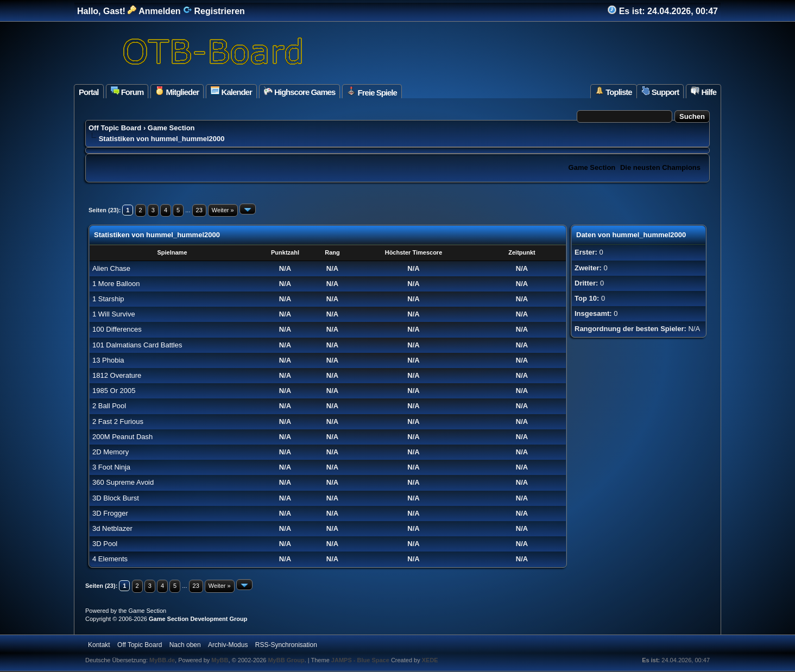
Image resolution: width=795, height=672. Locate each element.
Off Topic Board (115, 128)
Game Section (171, 128)
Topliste (614, 91)
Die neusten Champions (660, 167)
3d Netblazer (112, 528)
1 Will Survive (114, 314)
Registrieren (214, 11)
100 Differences (117, 329)
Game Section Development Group (198, 619)
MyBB (220, 660)
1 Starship (108, 299)
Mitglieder (177, 91)
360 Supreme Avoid (123, 482)
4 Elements (110, 559)
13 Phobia (108, 360)
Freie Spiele (372, 92)
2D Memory (111, 452)
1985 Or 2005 (114, 391)
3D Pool (105, 544)
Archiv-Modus (228, 645)
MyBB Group (286, 660)
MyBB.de (162, 660)
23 (199, 210)
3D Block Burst (116, 498)
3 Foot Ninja (111, 467)
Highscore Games (300, 91)
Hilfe (703, 91)
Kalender (231, 91)
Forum (127, 91)
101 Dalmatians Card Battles (137, 345)
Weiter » (223, 210)
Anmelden (154, 11)
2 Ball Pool (109, 406)
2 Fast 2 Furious (118, 421)
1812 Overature (117, 375)
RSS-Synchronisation (286, 645)
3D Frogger (110, 513)
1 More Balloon (116, 284)
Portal (89, 92)
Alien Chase (111, 268)
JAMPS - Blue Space (361, 660)
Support (660, 91)
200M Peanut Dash (122, 437)
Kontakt (99, 645)
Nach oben (185, 645)
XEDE (430, 660)
